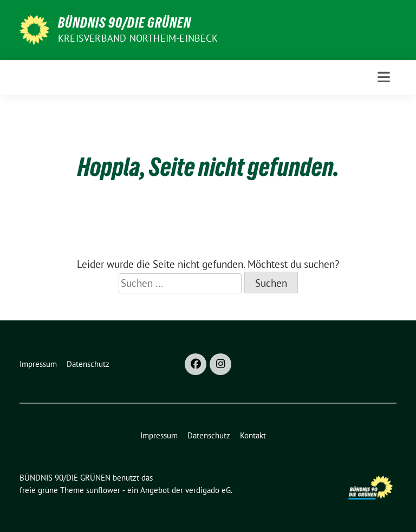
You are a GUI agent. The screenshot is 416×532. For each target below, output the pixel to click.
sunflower (103, 490)
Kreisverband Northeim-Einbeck (138, 38)
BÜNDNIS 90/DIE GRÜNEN (125, 23)
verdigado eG (208, 490)
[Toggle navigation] (384, 77)
